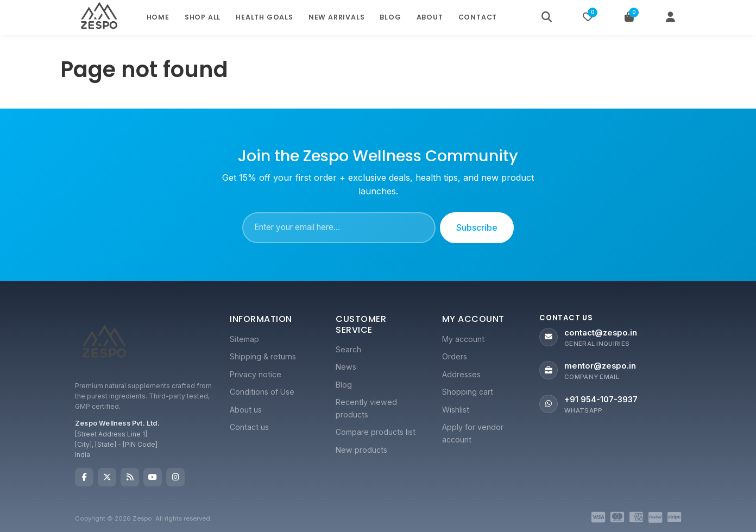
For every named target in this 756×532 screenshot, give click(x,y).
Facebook (84, 477)
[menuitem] (272, 340)
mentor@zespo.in (600, 366)
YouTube (153, 477)
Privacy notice (256, 374)
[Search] (546, 17)
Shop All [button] (203, 17)
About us (246, 410)
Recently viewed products (366, 408)
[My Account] (670, 17)
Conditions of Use (262, 392)
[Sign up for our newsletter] (339, 228)
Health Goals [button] (264, 17)
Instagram (175, 477)
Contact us (249, 427)
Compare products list (376, 432)
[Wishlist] (588, 17)
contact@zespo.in (601, 333)
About (430, 17)
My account (463, 339)
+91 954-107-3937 (601, 400)
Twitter (107, 477)
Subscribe (477, 227)
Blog (390, 17)
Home (158, 17)
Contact (478, 17)
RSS (130, 477)
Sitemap (244, 339)
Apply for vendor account (473, 433)
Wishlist (456, 410)
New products (361, 450)
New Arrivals (337, 17)
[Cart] (629, 17)
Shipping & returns (263, 356)
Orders (455, 356)
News (346, 367)
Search (348, 349)
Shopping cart (468, 392)
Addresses (461, 374)
